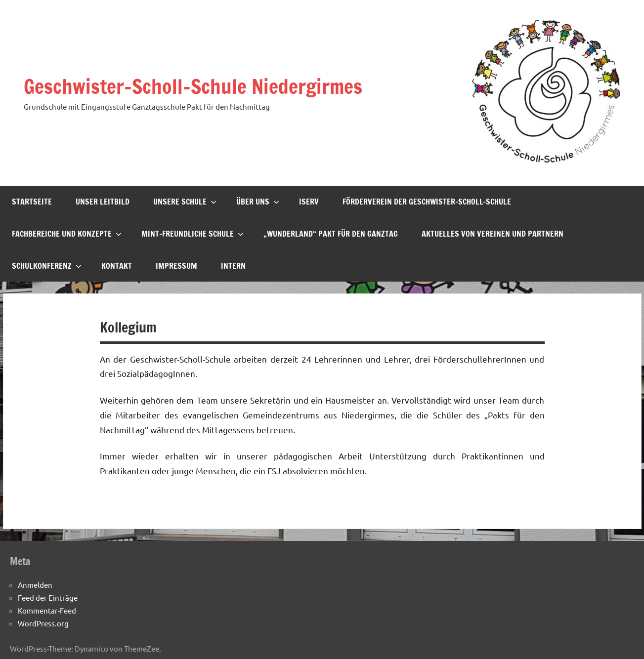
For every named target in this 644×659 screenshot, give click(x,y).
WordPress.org (43, 623)
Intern (233, 266)
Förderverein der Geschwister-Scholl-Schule (427, 202)
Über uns (258, 202)
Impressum (176, 266)
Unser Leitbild (103, 202)
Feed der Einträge (48, 597)
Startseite (32, 202)
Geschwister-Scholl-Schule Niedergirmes (193, 86)
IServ (309, 202)
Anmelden (35, 585)
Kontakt (117, 266)
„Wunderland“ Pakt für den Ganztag (331, 234)
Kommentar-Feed (47, 610)
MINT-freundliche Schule (193, 234)
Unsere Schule (185, 202)
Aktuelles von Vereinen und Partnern (493, 234)
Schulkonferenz (47, 266)
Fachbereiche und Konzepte (67, 234)
